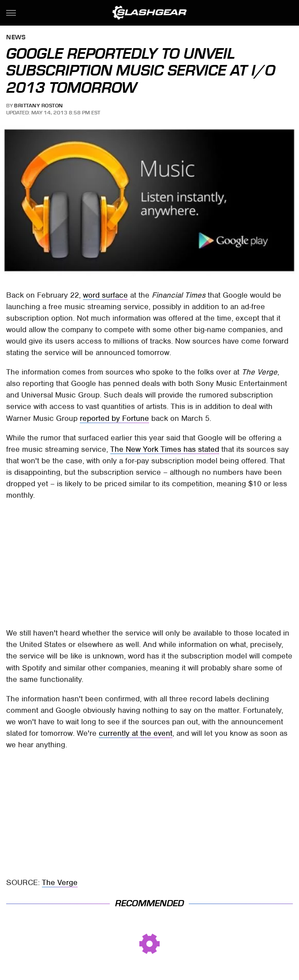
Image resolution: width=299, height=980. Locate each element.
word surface (105, 295)
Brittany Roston (39, 106)
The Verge (60, 882)
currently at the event (136, 733)
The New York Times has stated (165, 449)
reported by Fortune (114, 418)
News (16, 38)
